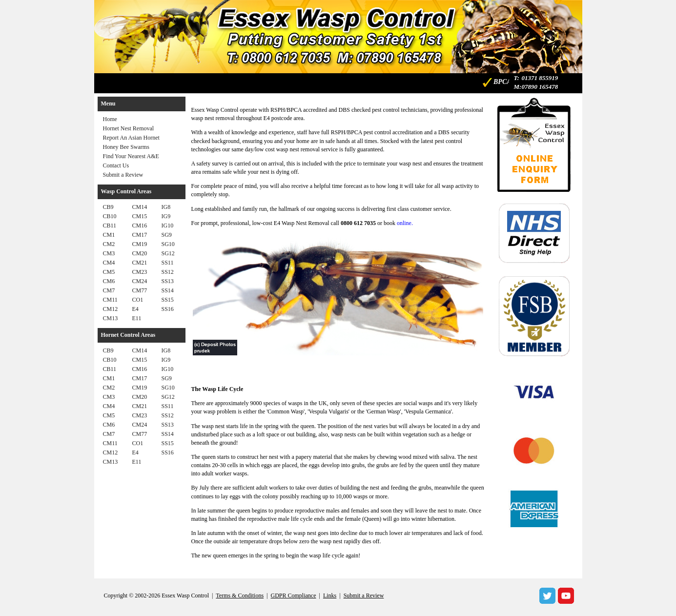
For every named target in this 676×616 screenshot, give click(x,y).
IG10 (168, 226)
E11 (137, 318)
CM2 (109, 244)
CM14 (140, 207)
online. (405, 223)
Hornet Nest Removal (129, 128)
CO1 (138, 300)
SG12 (168, 253)
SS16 (168, 309)
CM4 (109, 263)
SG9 (167, 235)
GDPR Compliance (294, 595)
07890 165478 (540, 87)
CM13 (111, 318)
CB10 (110, 216)
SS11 (168, 263)
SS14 (168, 290)
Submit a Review (123, 175)
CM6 (109, 281)
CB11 (110, 226)
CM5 (109, 272)
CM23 (140, 272)
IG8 (166, 207)
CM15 (140, 216)
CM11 (110, 300)
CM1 (109, 235)
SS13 (168, 281)
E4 (135, 309)
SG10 (168, 244)
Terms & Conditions (240, 595)
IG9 (166, 216)
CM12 (111, 309)
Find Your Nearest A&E (131, 156)
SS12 (168, 272)
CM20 (140, 253)
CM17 (140, 235)
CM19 (140, 244)
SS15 (168, 300)
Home (110, 119)
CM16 (140, 226)
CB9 (108, 207)
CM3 (109, 253)
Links (330, 595)
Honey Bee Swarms (126, 147)
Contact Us (116, 165)
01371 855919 (540, 78)
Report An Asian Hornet (131, 138)
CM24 (140, 281)
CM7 (109, 290)
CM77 (140, 290)
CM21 (140, 263)
